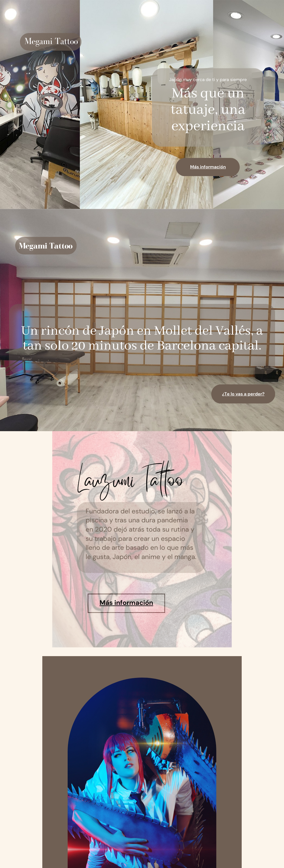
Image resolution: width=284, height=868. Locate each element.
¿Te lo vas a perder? (243, 394)
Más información (208, 167)
